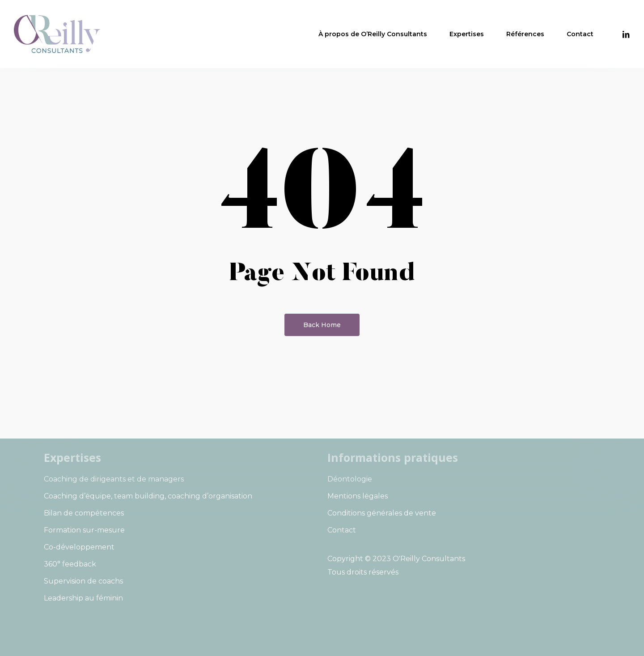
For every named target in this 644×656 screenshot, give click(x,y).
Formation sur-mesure (84, 530)
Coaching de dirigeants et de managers (114, 479)
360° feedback (70, 564)
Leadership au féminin (83, 598)
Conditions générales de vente (382, 513)
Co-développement (79, 547)
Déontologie (350, 479)
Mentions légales (358, 496)
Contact (342, 530)
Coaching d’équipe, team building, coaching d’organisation (148, 496)
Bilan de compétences (84, 513)
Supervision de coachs (83, 581)
